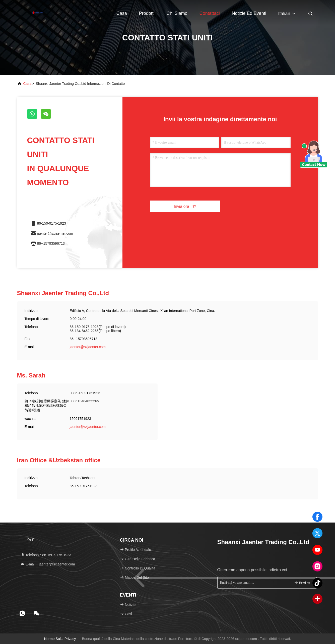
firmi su (302, 583)
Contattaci (210, 13)
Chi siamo (177, 13)
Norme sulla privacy (60, 639)
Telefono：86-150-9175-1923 (46, 555)
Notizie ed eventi (249, 13)
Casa (122, 13)
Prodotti (147, 13)
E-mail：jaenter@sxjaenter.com (48, 564)
